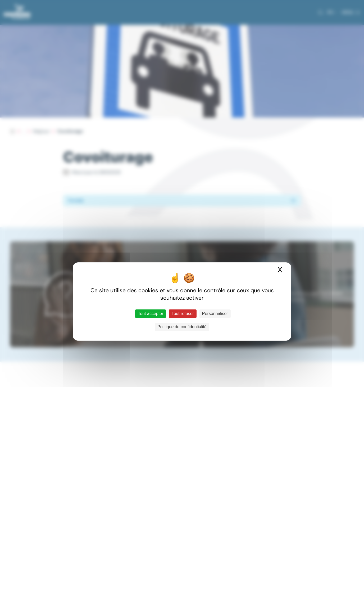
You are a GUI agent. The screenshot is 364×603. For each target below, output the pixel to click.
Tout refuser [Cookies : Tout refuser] (183, 314)
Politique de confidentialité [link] (182, 327)
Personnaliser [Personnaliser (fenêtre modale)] (215, 314)
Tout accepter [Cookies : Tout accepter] (151, 314)
